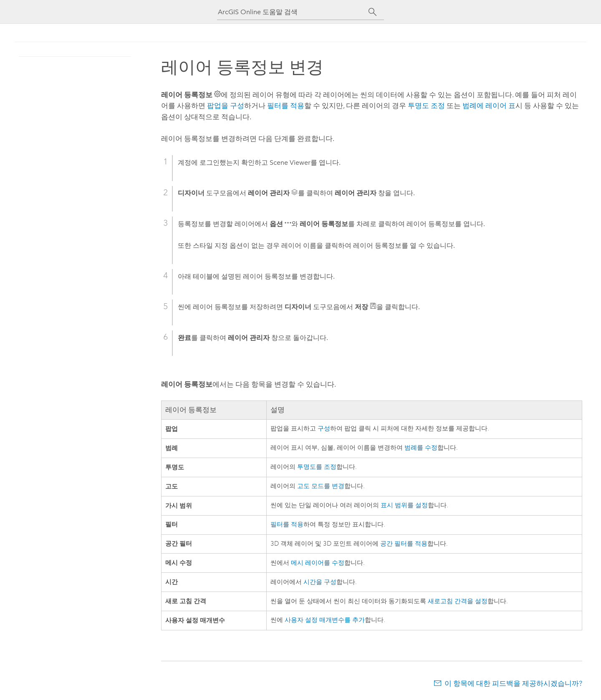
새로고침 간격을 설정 (458, 601)
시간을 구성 (320, 582)
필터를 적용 (286, 106)
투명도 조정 (426, 106)
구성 (324, 429)
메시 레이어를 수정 (318, 563)
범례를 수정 (421, 448)
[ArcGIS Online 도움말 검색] (293, 12)
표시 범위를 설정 (404, 505)
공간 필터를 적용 (404, 544)
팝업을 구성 (226, 106)
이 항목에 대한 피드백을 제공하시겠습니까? (513, 683)
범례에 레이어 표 (489, 106)
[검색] (372, 12)
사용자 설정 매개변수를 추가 (325, 620)
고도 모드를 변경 (321, 486)
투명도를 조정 (317, 467)
